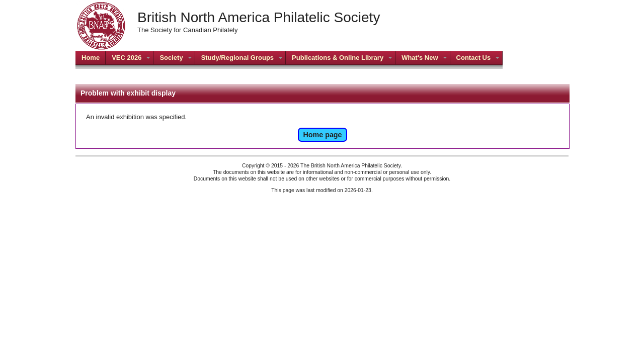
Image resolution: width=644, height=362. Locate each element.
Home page (322, 135)
